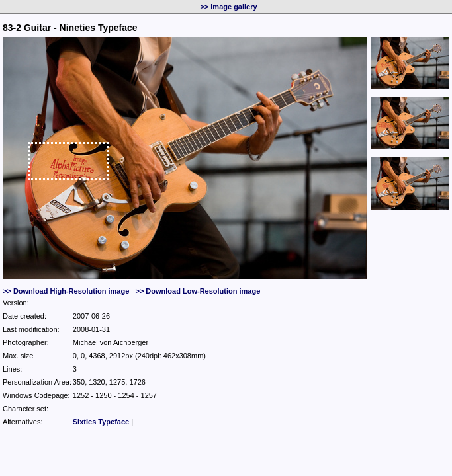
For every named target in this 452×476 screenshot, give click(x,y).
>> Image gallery (228, 7)
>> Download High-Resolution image (66, 291)
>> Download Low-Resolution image (198, 291)
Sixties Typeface (101, 422)
